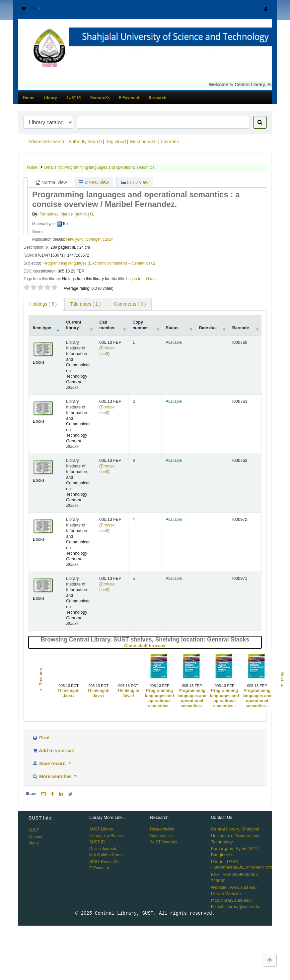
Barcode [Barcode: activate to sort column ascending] (241, 328)
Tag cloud (116, 142)
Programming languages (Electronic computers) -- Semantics (97, 263)
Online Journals (103, 849)
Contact (35, 837)
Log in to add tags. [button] (142, 279)
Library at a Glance (106, 836)
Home (29, 98)
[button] (23, 9)
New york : (75, 239)
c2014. (109, 239)
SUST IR (74, 98)
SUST (34, 830)
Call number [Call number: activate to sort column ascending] (107, 325)
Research (158, 98)
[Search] (260, 122)
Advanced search (46, 142)
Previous (41, 681)
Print (41, 738)
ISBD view (135, 182)
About (34, 843)
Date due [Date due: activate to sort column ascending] (208, 328)
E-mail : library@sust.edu (235, 907)
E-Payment (129, 98)
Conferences (161, 836)
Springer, (94, 239)
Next (282, 680)
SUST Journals (163, 842)
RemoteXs (100, 98)
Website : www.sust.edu (234, 887)
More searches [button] (52, 776)
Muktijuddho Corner (107, 855)
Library (50, 98)
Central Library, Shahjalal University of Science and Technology (235, 835)
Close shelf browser (167, 646)
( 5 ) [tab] (43, 304)
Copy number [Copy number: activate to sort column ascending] (140, 325)
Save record (49, 764)
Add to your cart (53, 751)
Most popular (144, 142)
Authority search (85, 142)
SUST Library (101, 829)
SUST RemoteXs (104, 862)
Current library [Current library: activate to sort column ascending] (73, 325)
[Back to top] (270, 960)
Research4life (162, 829)
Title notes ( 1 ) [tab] (85, 304)
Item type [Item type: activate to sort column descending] (42, 328)
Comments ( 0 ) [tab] (130, 304)
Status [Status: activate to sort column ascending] (172, 328)
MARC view (94, 182)
